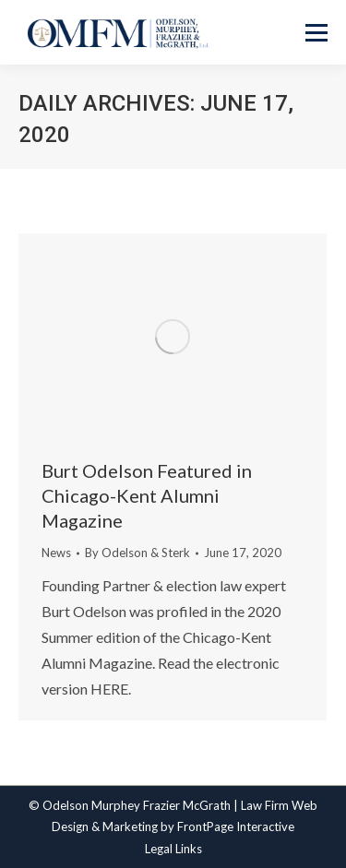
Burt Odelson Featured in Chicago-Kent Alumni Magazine (147, 495)
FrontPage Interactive (236, 826)
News (56, 553)
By (137, 553)
